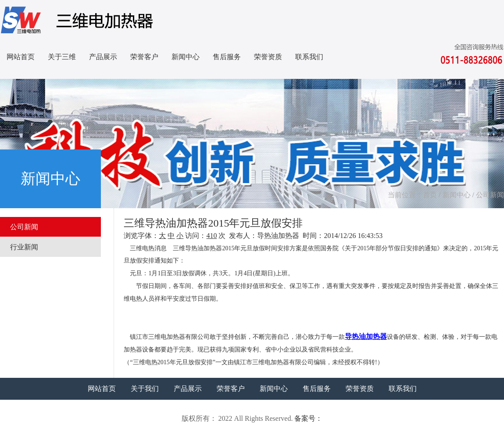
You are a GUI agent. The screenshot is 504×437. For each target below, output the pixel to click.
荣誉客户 (144, 57)
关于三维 (62, 57)
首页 (430, 195)
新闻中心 (186, 57)
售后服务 (227, 57)
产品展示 (103, 57)
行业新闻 (24, 247)
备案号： (308, 418)
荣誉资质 (268, 57)
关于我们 (145, 389)
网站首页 (21, 57)
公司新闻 (490, 195)
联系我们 (309, 57)
